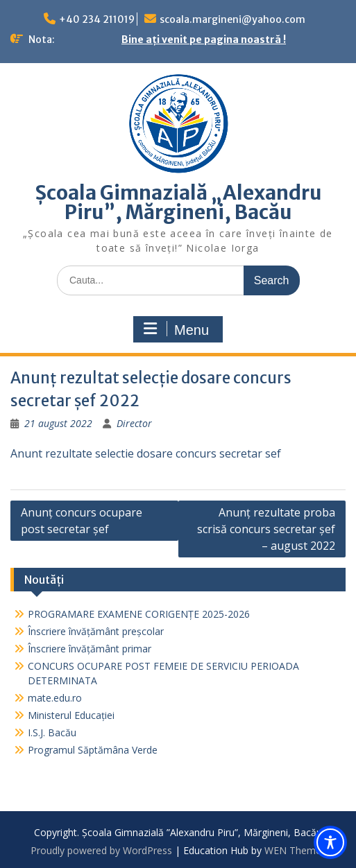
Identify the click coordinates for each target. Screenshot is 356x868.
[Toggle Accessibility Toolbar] (330, 842)
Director (134, 423)
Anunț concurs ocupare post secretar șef (82, 521)
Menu (176, 329)
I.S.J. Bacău (52, 732)
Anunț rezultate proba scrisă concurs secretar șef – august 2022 (266, 529)
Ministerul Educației (71, 715)
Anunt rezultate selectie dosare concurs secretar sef (146, 453)
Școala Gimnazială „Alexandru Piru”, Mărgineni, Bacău (178, 202)
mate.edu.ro (55, 698)
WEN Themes (295, 850)
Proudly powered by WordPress (101, 850)
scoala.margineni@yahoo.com (232, 19)
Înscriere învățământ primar (90, 649)
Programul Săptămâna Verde (93, 750)
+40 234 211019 (97, 19)
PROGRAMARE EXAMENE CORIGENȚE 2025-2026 (139, 614)
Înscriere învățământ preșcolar (96, 631)
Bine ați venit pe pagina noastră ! (204, 40)
